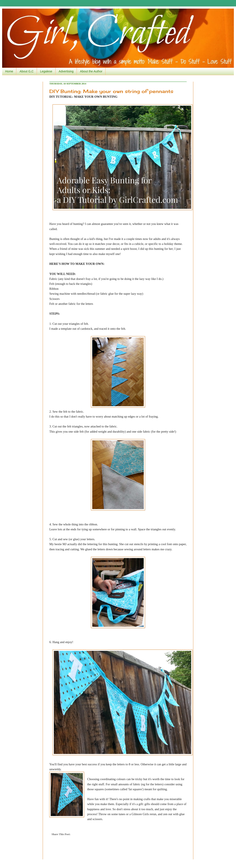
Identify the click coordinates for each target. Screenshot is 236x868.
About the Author (91, 71)
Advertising (66, 71)
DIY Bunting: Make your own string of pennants (111, 91)
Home (9, 71)
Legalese (46, 71)
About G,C (26, 71)
